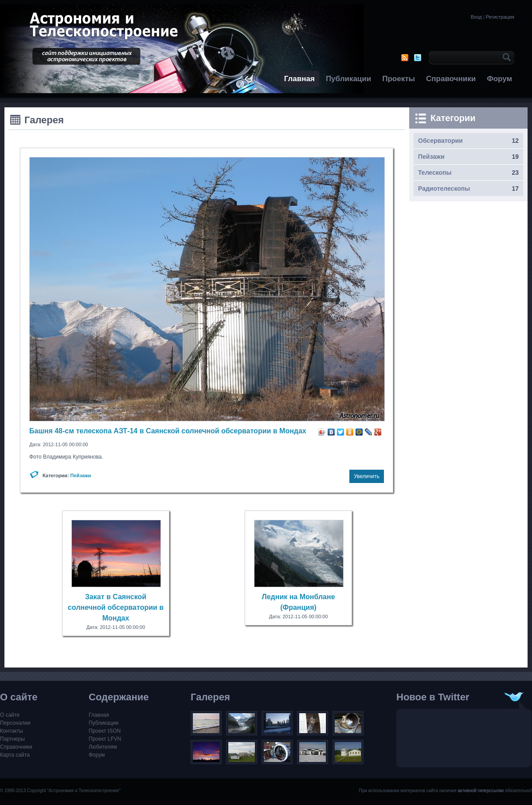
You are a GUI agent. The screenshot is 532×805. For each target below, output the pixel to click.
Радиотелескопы (444, 188)
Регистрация (500, 17)
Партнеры (12, 739)
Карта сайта (15, 755)
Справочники (451, 79)
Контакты (12, 731)
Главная (299, 79)
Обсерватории (440, 141)
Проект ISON (105, 731)
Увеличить (367, 476)
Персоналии (15, 723)
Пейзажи (81, 475)
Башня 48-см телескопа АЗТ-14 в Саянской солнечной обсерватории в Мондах (168, 431)
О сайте (10, 715)
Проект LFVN (105, 739)
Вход (476, 17)
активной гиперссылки (481, 791)
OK (505, 58)
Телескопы (435, 173)
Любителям (103, 747)
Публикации (348, 79)
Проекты (399, 79)
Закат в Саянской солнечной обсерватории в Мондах (116, 607)
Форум (499, 79)
